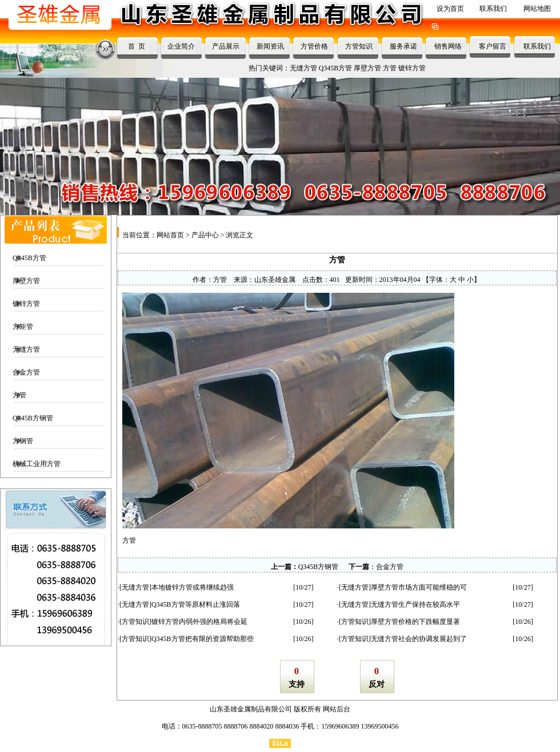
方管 (390, 68)
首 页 (137, 46)
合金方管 (26, 372)
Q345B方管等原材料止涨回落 (196, 604)
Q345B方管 (336, 68)
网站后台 (337, 709)
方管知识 (359, 46)
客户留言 (493, 46)
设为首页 (450, 9)
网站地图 (537, 9)
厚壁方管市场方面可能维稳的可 (419, 587)
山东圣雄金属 (275, 280)
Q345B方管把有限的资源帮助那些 (203, 639)
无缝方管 (303, 68)
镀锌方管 (412, 68)
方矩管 (23, 327)
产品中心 (205, 235)
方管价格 (314, 46)
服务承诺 (403, 46)
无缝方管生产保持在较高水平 (415, 604)
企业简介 (181, 46)
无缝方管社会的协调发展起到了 (419, 639)
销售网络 (448, 46)
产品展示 (226, 46)
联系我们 (493, 9)
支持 (297, 684)
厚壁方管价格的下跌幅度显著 (415, 622)
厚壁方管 (367, 68)
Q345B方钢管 (33, 418)
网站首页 (170, 235)
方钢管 (23, 441)
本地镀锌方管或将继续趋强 (193, 587)
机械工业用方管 (37, 464)
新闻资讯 (270, 46)
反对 (377, 684)
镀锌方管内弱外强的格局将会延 (199, 622)
